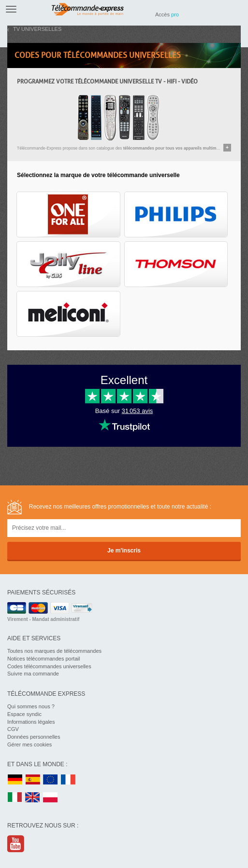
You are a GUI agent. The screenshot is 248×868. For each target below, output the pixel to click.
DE (15, 780)
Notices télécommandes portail (44, 659)
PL (51, 798)
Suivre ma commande (33, 674)
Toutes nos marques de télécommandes (54, 651)
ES (33, 780)
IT (15, 798)
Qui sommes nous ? (31, 706)
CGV (13, 729)
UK (33, 798)
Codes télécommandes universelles (49, 666)
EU (51, 780)
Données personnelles (34, 737)
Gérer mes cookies (29, 744)
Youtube (16, 844)
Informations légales (31, 722)
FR (68, 780)
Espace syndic (24, 714)
